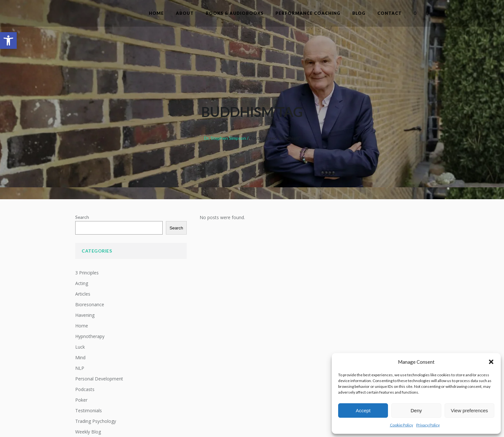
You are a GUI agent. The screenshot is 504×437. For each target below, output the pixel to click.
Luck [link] (80, 347)
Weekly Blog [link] (88, 432)
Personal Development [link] (99, 379)
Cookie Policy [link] (401, 425)
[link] (8, 40)
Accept (363, 410)
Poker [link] (81, 400)
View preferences (470, 410)
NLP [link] (80, 368)
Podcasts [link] (85, 389)
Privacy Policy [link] (428, 425)
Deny (416, 410)
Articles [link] (83, 294)
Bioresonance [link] (90, 304)
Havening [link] (85, 315)
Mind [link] (80, 357)
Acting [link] (82, 283)
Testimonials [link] (89, 410)
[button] (491, 362)
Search (82, 217)
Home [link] (82, 326)
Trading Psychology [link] (96, 421)
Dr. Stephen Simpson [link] (225, 138)
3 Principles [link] (87, 273)
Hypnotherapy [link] (90, 336)
